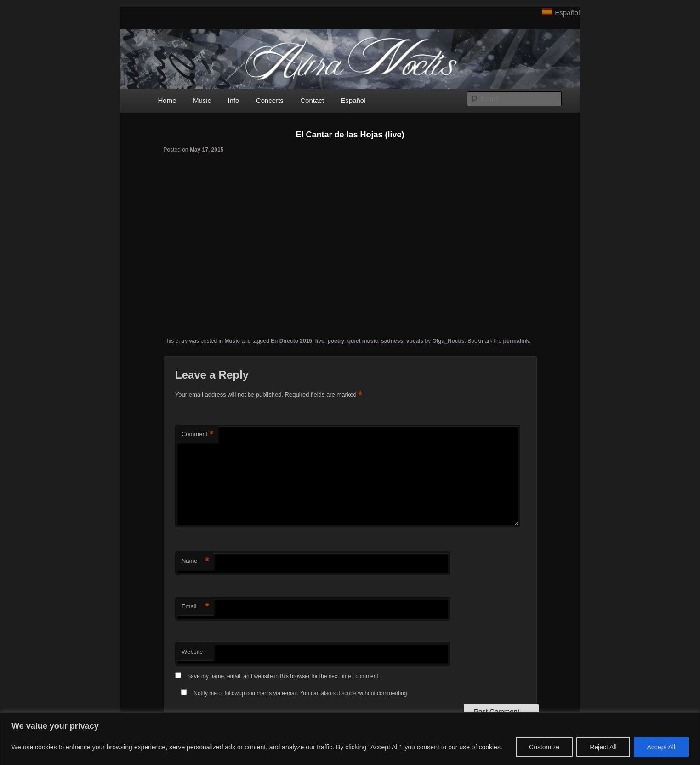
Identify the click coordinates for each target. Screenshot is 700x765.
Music (202, 100)
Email (195, 607)
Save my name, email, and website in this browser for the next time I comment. (283, 676)
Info (233, 100)
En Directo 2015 (291, 341)
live (320, 341)
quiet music (363, 341)
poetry (336, 341)
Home (167, 100)
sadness (392, 341)
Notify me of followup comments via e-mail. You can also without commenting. (293, 693)
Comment (197, 434)
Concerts (270, 100)
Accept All (661, 747)
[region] (350, 739)
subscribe (344, 693)
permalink (516, 341)
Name (195, 561)
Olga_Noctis (449, 341)
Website (192, 652)
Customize (544, 747)
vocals (415, 341)
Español (567, 13)
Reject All (603, 747)
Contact (312, 100)
